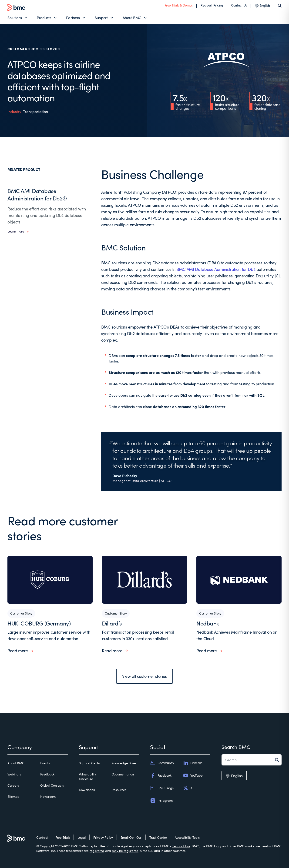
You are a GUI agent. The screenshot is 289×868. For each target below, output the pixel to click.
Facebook (161, 775)
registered (97, 851)
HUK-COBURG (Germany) (39, 623)
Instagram (161, 801)
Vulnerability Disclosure (87, 777)
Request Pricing (212, 5)
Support (101, 18)
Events (45, 763)
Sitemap (13, 796)
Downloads (87, 790)
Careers (13, 785)
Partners (73, 18)
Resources (119, 790)
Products (44, 18)
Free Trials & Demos (179, 5)
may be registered (125, 851)
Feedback (47, 774)
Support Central (91, 763)
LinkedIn (193, 763)
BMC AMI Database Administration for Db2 (216, 269)
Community (162, 763)
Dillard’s (112, 623)
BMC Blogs (162, 788)
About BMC (132, 18)
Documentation (123, 774)
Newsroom (48, 796)
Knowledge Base (124, 763)
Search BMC (236, 747)
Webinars (14, 774)
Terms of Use (181, 846)
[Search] (280, 6)
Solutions (15, 18)
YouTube (193, 775)
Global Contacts (52, 785)
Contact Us (239, 5)
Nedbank (208, 623)
